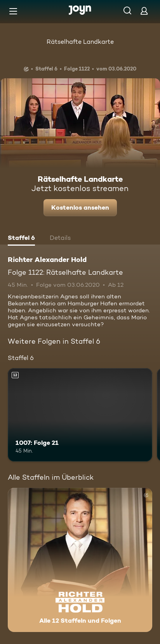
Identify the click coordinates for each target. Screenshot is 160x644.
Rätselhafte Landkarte (80, 42)
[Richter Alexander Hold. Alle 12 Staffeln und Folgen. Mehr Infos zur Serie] (80, 560)
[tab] (21, 239)
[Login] (144, 11)
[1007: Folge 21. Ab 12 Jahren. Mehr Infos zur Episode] (80, 415)
